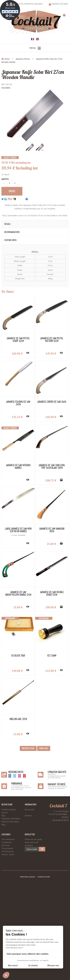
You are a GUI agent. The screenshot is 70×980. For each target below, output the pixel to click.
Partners (28, 816)
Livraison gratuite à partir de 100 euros (24, 4)
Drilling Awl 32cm (18, 719)
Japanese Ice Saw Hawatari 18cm (52, 530)
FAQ (3, 816)
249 (17, 671)
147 (51, 354)
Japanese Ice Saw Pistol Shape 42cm (18, 340)
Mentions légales (28, 877)
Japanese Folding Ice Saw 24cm (18, 403)
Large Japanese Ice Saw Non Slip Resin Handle (18, 530)
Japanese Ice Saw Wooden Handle (18, 467)
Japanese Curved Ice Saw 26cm (52, 402)
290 (51, 607)
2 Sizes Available (18, 535)
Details (8, 224)
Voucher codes (8, 854)
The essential (7, 848)
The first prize (8, 851)
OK (42, 849)
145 (51, 417)
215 (51, 671)
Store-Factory (44, 877)
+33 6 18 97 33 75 (60, 820)
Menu (35, 48)
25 (51, 544)
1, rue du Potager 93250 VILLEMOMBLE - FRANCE (59, 814)
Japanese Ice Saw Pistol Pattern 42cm (52, 340)
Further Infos (11, 240)
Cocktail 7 (58, 806)
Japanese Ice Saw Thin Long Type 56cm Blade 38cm (52, 467)
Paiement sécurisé (60, 4)
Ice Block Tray (18, 656)
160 (17, 354)
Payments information (11, 819)
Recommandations (12, 232)
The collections (8, 839)
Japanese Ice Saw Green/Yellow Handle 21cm (18, 594)
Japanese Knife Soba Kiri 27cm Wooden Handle (33, 74)
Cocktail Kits (7, 842)
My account (30, 809)
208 (51, 480)
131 (17, 417)
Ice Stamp (52, 656)
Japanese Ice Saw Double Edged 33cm (52, 594)
